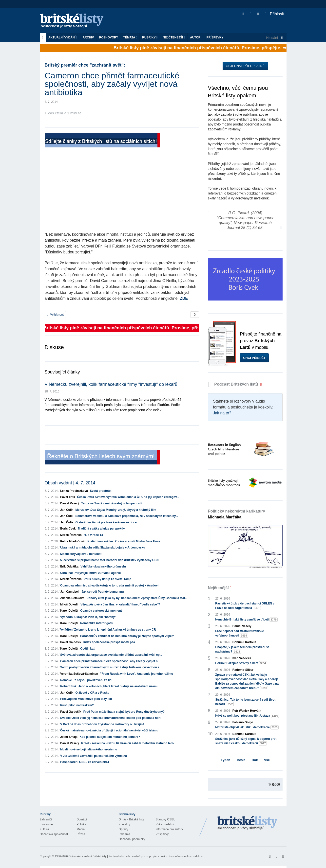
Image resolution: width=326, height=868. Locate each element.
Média (81, 829)
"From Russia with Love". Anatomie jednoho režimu (137, 674)
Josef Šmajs (69, 737)
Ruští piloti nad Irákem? (77, 705)
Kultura (44, 829)
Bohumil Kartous (244, 642)
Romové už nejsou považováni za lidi (86, 680)
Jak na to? (222, 413)
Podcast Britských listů (233, 384)
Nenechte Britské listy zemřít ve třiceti (246, 620)
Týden (226, 760)
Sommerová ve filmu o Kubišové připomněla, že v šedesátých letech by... (127, 516)
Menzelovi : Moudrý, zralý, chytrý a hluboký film (116, 510)
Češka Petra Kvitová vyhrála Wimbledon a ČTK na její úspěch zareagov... (128, 497)
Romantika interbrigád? (97, 623)
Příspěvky (215, 37)
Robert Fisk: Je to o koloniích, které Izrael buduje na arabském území (109, 686)
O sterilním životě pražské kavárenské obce (106, 522)
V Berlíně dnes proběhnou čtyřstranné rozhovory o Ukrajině (102, 724)
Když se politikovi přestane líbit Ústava (247, 716)
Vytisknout (55, 315)
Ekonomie (46, 824)
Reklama (125, 834)
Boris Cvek (68, 529)
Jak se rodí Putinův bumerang (103, 592)
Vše (267, 760)
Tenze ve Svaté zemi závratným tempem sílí (112, 503)
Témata (130, 37)
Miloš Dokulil (69, 604)
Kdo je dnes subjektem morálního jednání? (110, 737)
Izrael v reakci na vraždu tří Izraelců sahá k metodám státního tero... (129, 743)
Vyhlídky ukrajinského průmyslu (103, 567)
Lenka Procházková (74, 491)
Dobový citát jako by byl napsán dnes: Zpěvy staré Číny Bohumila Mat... (137, 598)
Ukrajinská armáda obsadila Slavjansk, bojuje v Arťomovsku (103, 548)
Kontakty (125, 824)
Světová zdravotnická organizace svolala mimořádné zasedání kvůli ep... (111, 655)
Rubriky (150, 37)
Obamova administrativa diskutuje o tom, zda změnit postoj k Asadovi (109, 585)
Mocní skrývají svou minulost (81, 554)
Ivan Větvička (242, 658)
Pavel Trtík (68, 497)
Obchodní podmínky (132, 839)
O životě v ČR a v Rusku (92, 693)
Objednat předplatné (245, 66)
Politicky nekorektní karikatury (236, 514)
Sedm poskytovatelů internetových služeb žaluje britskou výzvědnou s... (111, 667)
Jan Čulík (67, 510)
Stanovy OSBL (165, 819)
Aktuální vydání (63, 37)
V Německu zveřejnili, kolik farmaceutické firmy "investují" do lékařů (111, 384)
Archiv (88, 37)
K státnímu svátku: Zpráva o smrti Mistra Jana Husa (124, 541)
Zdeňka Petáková (72, 598)
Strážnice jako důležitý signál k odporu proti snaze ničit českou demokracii (246, 741)
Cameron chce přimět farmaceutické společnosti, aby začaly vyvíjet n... (110, 661)
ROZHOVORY (109, 37)
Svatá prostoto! (101, 491)
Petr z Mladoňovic (73, 541)
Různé (81, 834)
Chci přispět (254, 358)
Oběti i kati (88, 649)
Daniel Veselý (70, 503)
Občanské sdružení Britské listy (87, 856)
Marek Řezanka (71, 535)
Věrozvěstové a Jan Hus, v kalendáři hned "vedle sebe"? (120, 604)
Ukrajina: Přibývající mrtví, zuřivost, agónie (90, 573)
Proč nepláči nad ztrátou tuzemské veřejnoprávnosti (240, 634)
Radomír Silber (243, 670)
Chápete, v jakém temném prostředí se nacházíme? (242, 650)
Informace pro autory (169, 829)
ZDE (184, 298)
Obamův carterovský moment (101, 611)
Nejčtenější (174, 37)
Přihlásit (274, 14)
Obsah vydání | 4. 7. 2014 (70, 483)
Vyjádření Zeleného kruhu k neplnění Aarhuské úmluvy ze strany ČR (108, 630)
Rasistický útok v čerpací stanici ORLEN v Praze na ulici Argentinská (245, 606)
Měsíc (241, 760)
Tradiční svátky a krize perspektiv (101, 529)
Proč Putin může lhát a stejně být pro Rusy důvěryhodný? (124, 712)
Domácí (82, 819)
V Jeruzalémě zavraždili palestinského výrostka (94, 756)
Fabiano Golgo (243, 722)
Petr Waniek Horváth (247, 711)
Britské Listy (248, 823)
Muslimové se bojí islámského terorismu (89, 749)
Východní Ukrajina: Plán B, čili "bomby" (88, 617)
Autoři (196, 37)
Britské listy (74, 21)
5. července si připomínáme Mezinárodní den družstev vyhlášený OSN (109, 560)
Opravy (124, 829)
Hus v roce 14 (93, 535)
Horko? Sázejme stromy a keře (241, 663)
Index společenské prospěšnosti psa (109, 642)
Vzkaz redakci (165, 824)
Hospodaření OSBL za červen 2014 (85, 762)
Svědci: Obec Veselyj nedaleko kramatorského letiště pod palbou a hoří (110, 718)
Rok (255, 760)
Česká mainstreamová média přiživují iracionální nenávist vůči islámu (109, 730)
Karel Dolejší (69, 611)
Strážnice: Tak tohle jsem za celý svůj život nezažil (245, 702)
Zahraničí (46, 819)
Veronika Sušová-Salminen (79, 674)
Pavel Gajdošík (71, 642)
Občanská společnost (54, 834)
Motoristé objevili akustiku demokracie (247, 727)
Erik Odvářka (69, 567)
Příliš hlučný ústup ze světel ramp (107, 579)
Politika (82, 824)
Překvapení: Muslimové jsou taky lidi (86, 699)
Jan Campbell (70, 592)
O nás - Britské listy (131, 819)
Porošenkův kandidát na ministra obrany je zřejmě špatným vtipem (127, 636)
